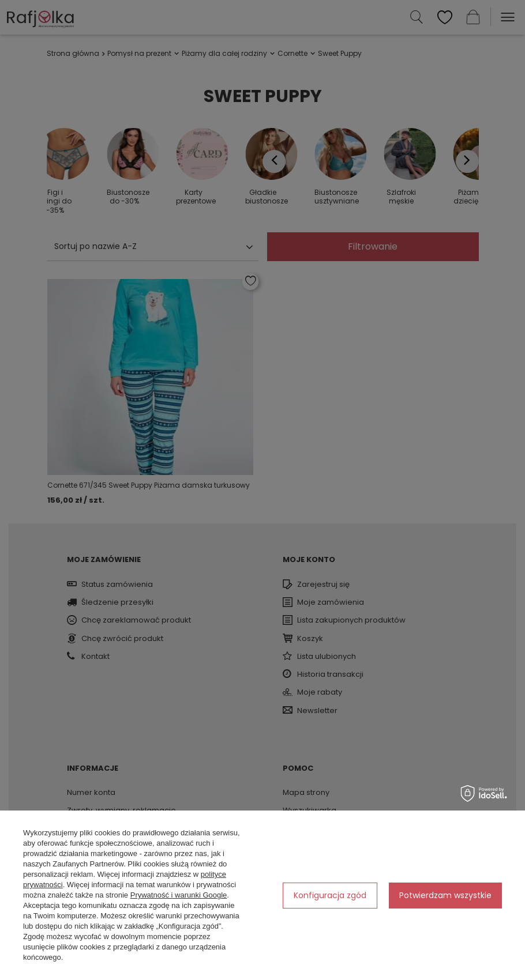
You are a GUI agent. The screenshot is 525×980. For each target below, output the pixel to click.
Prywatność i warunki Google (179, 895)
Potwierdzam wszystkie (445, 895)
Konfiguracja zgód (330, 895)
